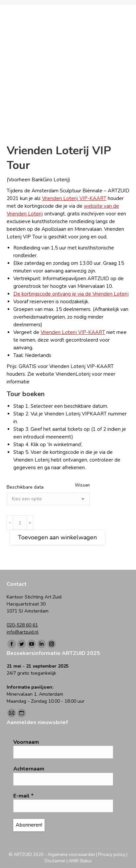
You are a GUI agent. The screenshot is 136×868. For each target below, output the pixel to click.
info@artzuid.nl (23, 632)
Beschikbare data (25, 487)
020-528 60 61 (22, 625)
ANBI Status (80, 861)
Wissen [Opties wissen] (82, 485)
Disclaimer (55, 861)
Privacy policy (112, 855)
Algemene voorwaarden (71, 855)
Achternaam (29, 769)
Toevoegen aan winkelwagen (57, 537)
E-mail (23, 796)
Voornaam (26, 742)
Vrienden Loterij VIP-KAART (74, 198)
